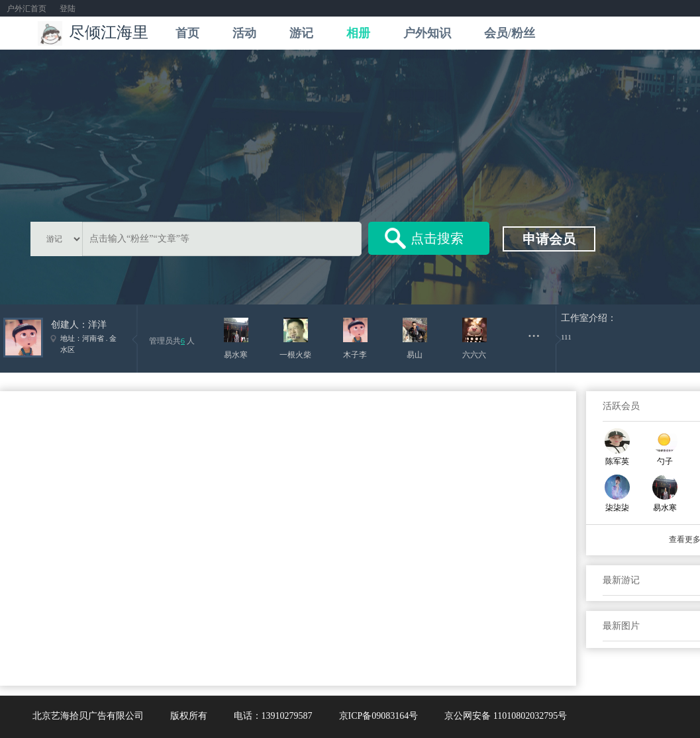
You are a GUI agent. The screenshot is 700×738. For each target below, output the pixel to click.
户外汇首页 (26, 9)
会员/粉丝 (510, 33)
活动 (244, 33)
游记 (301, 33)
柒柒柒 (617, 508)
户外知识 (427, 33)
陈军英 (617, 461)
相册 (358, 33)
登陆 (68, 9)
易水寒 (665, 508)
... (534, 331)
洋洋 (97, 325)
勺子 (665, 461)
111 (566, 337)
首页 (187, 33)
